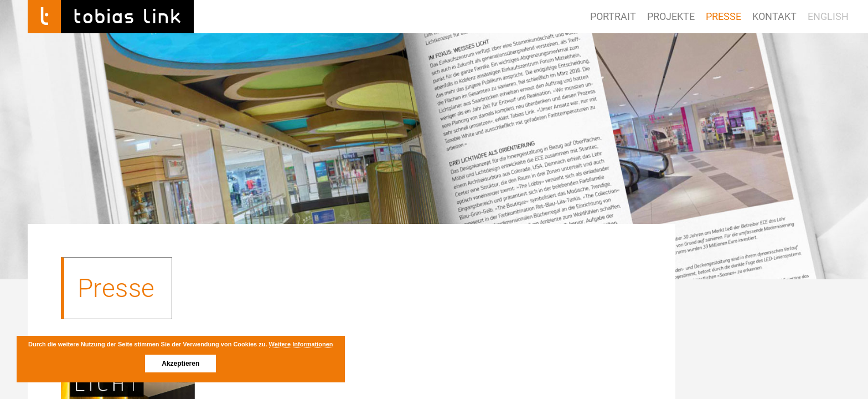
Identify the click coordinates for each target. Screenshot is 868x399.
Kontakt (774, 16)
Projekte (671, 16)
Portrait (613, 16)
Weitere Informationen (301, 344)
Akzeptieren (180, 364)
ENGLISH (828, 16)
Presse (724, 16)
